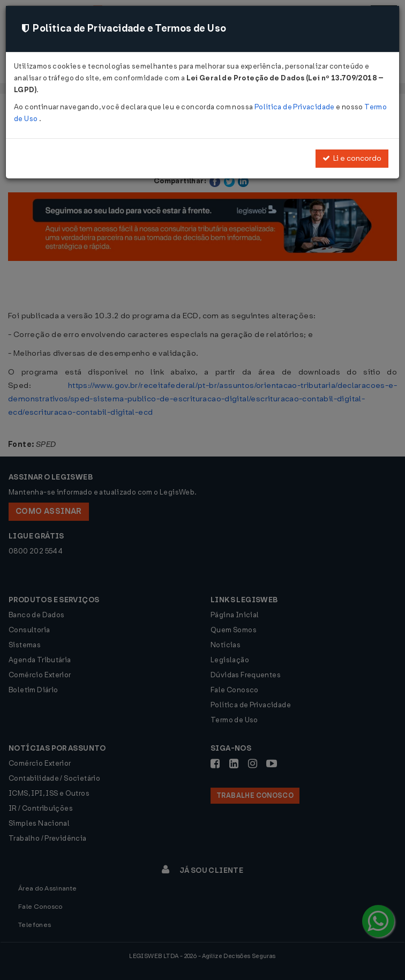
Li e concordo (352, 158)
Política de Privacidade (295, 107)
